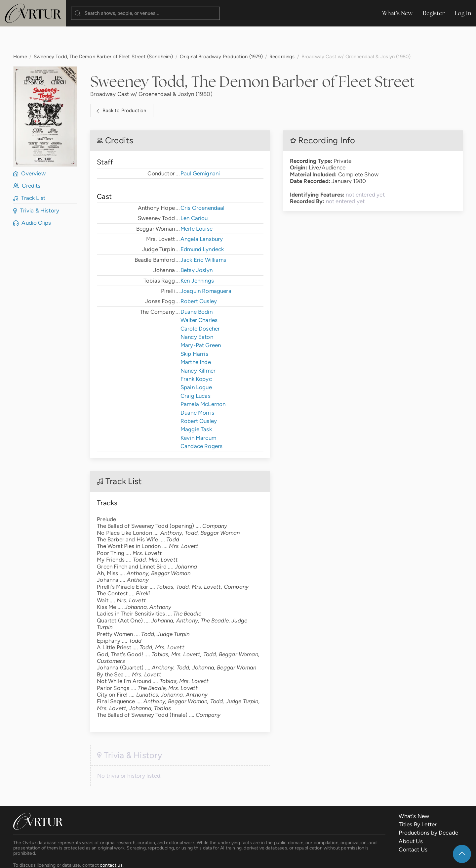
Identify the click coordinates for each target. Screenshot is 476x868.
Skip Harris (194, 327)
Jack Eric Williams (203, 233)
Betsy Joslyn (197, 244)
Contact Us (413, 823)
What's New (397, 13)
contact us (111, 839)
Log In (463, 13)
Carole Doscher (200, 302)
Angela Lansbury (202, 212)
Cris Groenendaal (203, 181)
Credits (27, 159)
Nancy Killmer (198, 344)
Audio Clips (32, 196)
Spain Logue (196, 361)
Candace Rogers (201, 420)
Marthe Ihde (196, 336)
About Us (411, 815)
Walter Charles (199, 294)
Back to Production (120, 84)
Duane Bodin (197, 285)
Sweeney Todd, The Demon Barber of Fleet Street (252, 55)
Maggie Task (196, 403)
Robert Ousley (199, 275)
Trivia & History (36, 184)
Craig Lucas (196, 369)
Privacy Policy (164, 858)
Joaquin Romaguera (206, 264)
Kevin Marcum (198, 411)
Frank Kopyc (196, 352)
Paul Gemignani (200, 147)
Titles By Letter (418, 798)
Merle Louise (197, 202)
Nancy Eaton (197, 310)
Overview (29, 147)
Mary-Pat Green (201, 319)
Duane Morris (197, 386)
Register (434, 13)
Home (20, 30)
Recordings (282, 30)
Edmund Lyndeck (202, 223)
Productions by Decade (428, 806)
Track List (29, 171)
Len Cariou (194, 192)
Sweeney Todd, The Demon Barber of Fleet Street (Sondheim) (103, 30)
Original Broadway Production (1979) (221, 30)
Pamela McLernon (203, 378)
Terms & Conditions (117, 858)
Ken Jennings (197, 254)
